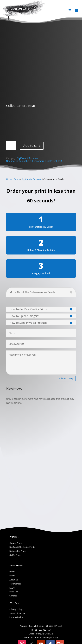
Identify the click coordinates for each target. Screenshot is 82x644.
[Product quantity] (11, 146)
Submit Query (66, 378)
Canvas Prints (16, 543)
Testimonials (15, 584)
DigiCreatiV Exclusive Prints (22, 547)
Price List (14, 592)
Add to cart (32, 146)
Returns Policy (16, 617)
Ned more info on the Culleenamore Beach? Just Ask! (34, 161)
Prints (17, 179)
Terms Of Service (17, 613)
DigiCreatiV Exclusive (28, 158)
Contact (13, 596)
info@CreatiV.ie (44, 634)
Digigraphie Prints (18, 551)
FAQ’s (12, 588)
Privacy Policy (16, 609)
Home (9, 179)
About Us (14, 580)
